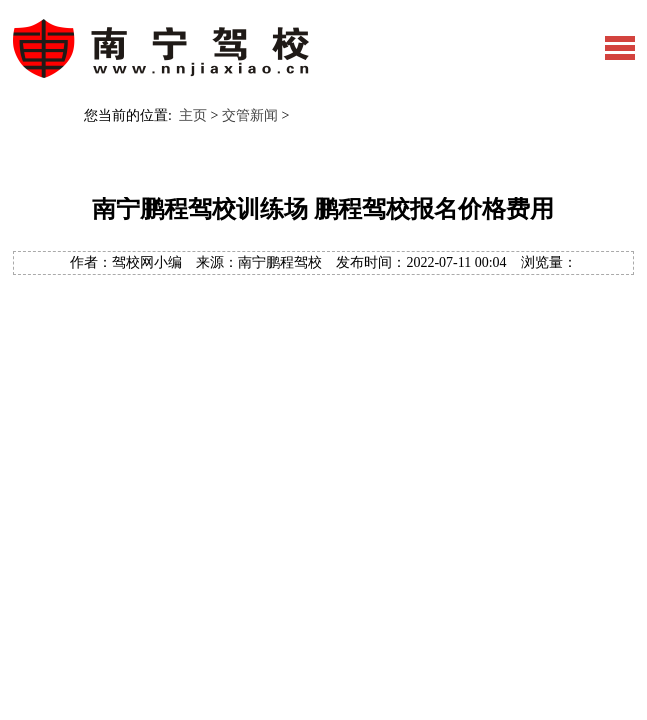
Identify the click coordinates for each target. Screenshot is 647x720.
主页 (193, 115)
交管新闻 (250, 115)
